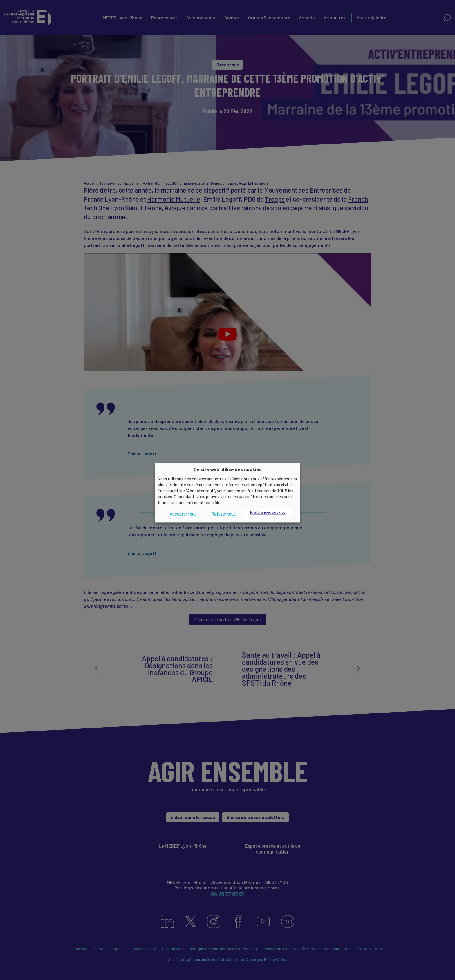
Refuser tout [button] (223, 514)
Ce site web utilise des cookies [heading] (228, 469)
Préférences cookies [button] (268, 513)
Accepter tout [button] (183, 514)
